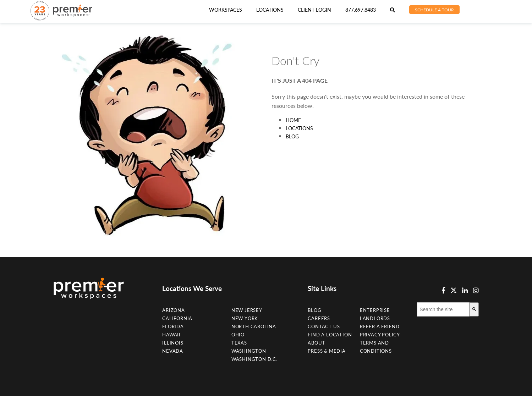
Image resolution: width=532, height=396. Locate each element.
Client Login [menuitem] (314, 10)
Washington (249, 351)
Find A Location (330, 335)
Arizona (174, 310)
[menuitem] (270, 10)
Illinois (173, 343)
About (316, 343)
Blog (292, 136)
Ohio (238, 335)
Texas (239, 343)
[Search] (474, 309)
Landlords (375, 318)
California (177, 318)
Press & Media (327, 351)
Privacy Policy (380, 335)
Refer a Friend (380, 326)
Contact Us (324, 326)
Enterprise (375, 310)
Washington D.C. (254, 359)
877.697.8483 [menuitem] (361, 10)
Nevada (173, 351)
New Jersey (247, 310)
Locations (299, 128)
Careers (319, 318)
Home (293, 120)
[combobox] (443, 309)
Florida (173, 326)
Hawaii (171, 335)
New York (245, 318)
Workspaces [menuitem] (226, 10)
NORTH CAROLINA (254, 326)
